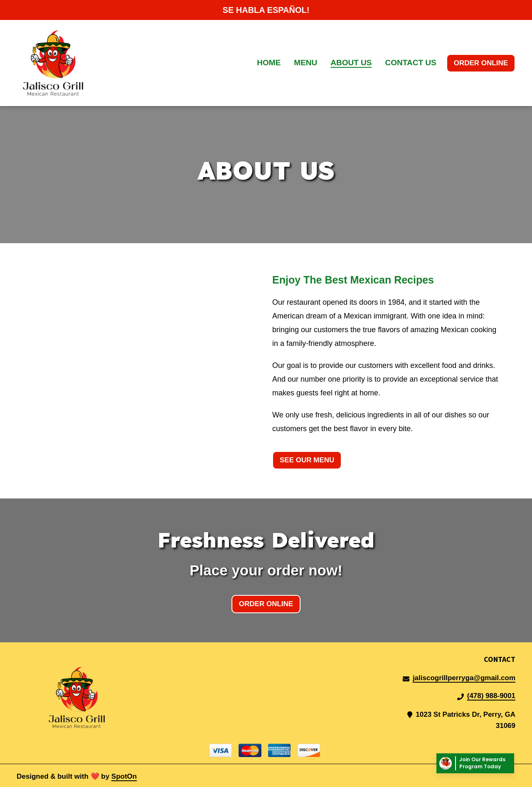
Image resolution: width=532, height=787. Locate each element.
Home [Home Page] (269, 63)
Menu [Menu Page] (305, 63)
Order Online (481, 63)
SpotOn (124, 776)
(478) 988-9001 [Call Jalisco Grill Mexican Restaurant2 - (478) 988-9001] (491, 696)
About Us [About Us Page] (351, 63)
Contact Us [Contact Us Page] (411, 63)
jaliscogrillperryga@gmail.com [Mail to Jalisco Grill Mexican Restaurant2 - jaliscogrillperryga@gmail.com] (464, 678)
